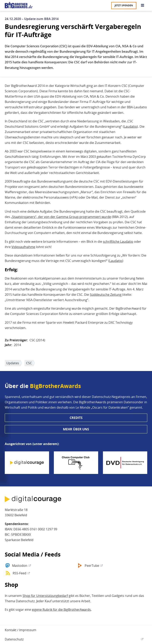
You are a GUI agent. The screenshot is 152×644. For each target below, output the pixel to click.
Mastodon (20, 566)
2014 (17, 345)
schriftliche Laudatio (118, 242)
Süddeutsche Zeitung (106, 295)
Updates (13, 363)
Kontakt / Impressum (20, 630)
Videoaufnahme (23, 247)
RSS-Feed (19, 573)
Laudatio (130, 127)
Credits (76, 418)
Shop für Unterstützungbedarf (45, 596)
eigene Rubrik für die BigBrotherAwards (61, 610)
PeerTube (92, 566)
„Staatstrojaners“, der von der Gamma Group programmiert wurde (61, 217)
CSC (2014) (37, 340)
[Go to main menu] (142, 6)
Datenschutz (14, 639)
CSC (29, 363)
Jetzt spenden (124, 5)
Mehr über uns (76, 429)
